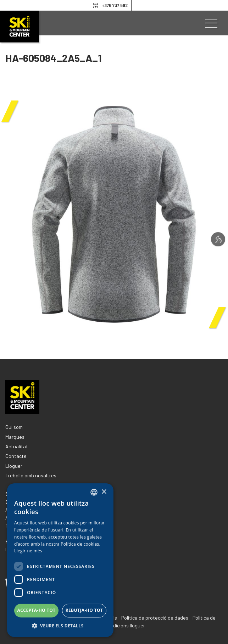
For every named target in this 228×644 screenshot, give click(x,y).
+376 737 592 (115, 5)
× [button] (104, 492)
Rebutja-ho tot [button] (84, 610)
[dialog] (60, 560)
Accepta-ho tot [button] (37, 610)
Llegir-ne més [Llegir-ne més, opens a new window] (28, 551)
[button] (60, 626)
